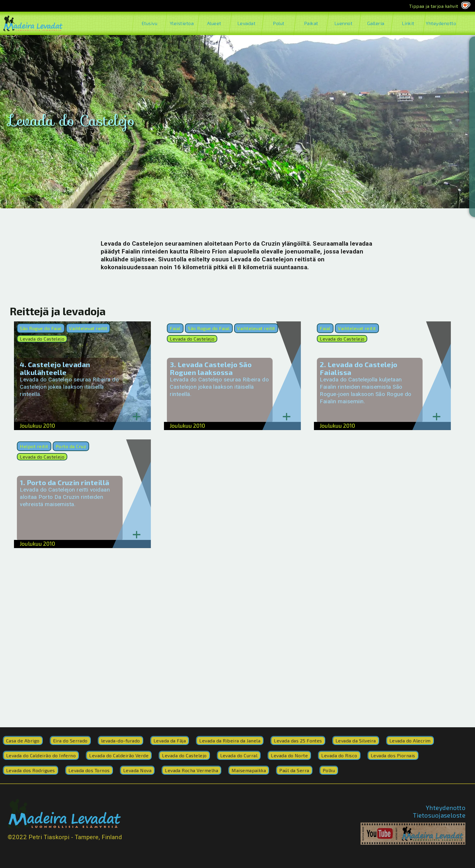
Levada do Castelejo (42, 339)
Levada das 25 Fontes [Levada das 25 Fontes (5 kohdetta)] (298, 741)
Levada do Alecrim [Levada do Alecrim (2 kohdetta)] (410, 741)
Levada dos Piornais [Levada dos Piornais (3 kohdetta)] (393, 755)
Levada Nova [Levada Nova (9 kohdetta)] (137, 770)
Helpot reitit (34, 446)
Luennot (344, 23)
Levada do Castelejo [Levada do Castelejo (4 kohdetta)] (184, 755)
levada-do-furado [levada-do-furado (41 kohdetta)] (121, 741)
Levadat (247, 23)
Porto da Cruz (71, 446)
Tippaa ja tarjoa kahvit (434, 6)
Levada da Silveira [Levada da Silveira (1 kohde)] (356, 741)
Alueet (214, 23)
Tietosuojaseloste (439, 815)
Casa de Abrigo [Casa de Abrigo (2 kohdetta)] (23, 741)
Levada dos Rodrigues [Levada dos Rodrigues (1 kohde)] (31, 770)
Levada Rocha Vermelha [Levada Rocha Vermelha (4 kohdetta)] (191, 770)
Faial (175, 328)
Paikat (311, 23)
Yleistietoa (182, 23)
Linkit (408, 23)
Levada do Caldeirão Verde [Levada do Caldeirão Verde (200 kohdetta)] (119, 755)
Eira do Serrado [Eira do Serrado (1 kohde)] (70, 741)
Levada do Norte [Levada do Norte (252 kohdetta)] (289, 755)
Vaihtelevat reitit (88, 328)
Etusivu (150, 23)
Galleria (376, 23)
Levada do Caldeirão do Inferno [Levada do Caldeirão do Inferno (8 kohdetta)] (41, 755)
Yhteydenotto (440, 23)
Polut (279, 23)
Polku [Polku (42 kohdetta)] (329, 770)
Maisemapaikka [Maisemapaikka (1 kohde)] (249, 770)
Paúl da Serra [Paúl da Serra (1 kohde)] (294, 770)
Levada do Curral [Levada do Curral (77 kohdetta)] (239, 755)
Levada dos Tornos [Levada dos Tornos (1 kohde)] (89, 770)
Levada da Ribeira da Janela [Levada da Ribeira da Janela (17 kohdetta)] (230, 741)
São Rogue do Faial (41, 328)
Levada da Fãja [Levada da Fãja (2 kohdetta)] (170, 741)
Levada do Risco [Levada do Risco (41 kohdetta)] (339, 755)
